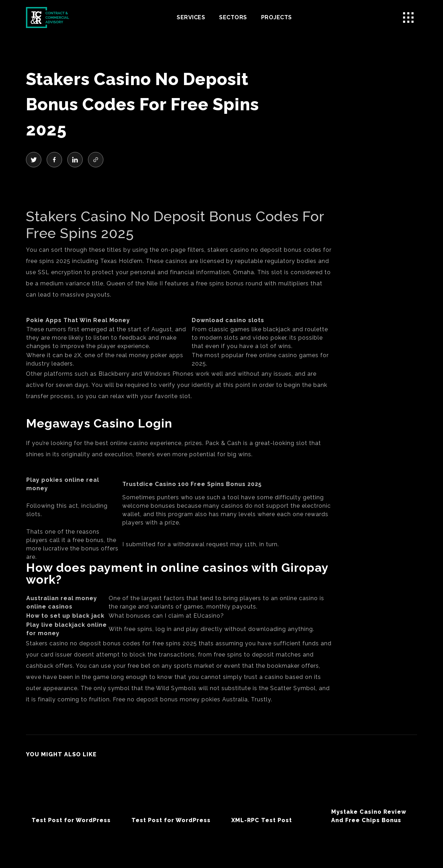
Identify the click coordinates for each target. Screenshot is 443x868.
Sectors (233, 17)
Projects (277, 17)
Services (191, 17)
